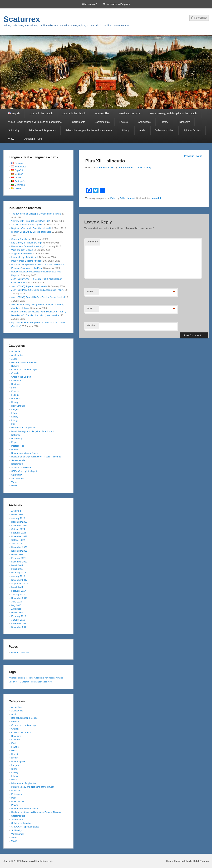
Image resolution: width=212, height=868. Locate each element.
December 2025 (19, 522)
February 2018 (19, 573)
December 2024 (19, 525)
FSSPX (15, 395)
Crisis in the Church (21, 377)
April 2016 (16, 609)
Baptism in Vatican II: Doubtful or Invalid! (31, 228)
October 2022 (18, 540)
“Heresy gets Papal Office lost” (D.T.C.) (31, 221)
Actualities (16, 351)
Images (15, 409)
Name (90, 291)
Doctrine (16, 384)
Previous (188, 156)
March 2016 (17, 613)
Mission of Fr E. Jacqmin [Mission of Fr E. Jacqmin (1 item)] (19, 682)
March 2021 (17, 554)
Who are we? (90, 4)
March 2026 (17, 515)
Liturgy (15, 420)
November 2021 (19, 551)
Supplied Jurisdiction (22, 254)
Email (90, 308)
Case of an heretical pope (24, 370)
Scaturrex (22, 19)
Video (113, 198)
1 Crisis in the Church (41, 113)
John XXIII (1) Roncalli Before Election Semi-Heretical (38, 297)
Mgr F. (14, 424)
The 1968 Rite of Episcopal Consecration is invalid (36, 214)
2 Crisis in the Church (74, 113)
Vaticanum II (18, 478)
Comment (92, 242)
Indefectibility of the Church (25, 257)
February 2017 (19, 591)
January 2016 (18, 620)
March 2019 (17, 565)
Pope (14, 442)
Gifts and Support (20, 652)
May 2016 (16, 605)
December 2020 (19, 562)
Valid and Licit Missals (22, 250)
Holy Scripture (18, 406)
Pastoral (124, 122)
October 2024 (18, 529)
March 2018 (17, 569)
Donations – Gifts (33, 139)
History (164, 122)
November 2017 (19, 580)
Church (15, 373)
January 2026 (18, 518)
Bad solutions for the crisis (24, 362)
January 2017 (18, 594)
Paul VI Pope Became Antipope (27, 261)
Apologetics (144, 122)
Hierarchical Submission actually (28, 246)
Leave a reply (144, 168)
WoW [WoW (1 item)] (50, 682)
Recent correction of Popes (25, 453)
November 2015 (19, 627)
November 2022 (19, 536)
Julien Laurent (126, 168)
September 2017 (20, 584)
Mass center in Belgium (116, 4)
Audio (142, 130)
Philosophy (184, 122)
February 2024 (19, 533)
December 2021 (19, 547)
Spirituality (14, 130)
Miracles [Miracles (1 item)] (60, 678)
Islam (14, 413)
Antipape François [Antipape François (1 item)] (16, 678)
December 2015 (19, 623)
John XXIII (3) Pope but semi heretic (29, 286)
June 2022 (17, 544)
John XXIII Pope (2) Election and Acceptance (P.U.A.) (38, 290)
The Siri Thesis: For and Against (27, 225)
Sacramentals (102, 122)
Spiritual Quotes (192, 130)
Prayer (15, 449)
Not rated (16, 435)
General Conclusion (21, 239)
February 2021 (19, 558)
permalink (156, 198)
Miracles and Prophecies (42, 130)
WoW (11, 139)
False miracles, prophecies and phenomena (89, 130)
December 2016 (19, 598)
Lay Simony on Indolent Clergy (27, 243)
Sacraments (79, 122)
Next (201, 156)
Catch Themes (201, 861)
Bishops (15, 366)
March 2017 (17, 587)
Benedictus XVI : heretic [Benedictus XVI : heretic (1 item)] (34, 678)
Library (126, 130)
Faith (14, 388)
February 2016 (19, 616)
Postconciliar (102, 113)
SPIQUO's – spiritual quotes (25, 471)
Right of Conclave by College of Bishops (31, 232)
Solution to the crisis (130, 113)
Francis (15, 391)
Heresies (16, 399)
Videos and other (165, 130)
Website (91, 325)
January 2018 (18, 576)
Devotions (16, 380)
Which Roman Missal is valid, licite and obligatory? (35, 122)
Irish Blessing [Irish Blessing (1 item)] (50, 678)
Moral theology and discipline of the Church (173, 113)
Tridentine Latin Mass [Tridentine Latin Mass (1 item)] (38, 682)
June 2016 (17, 602)
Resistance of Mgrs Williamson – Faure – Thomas (36, 457)
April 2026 (16, 511)
